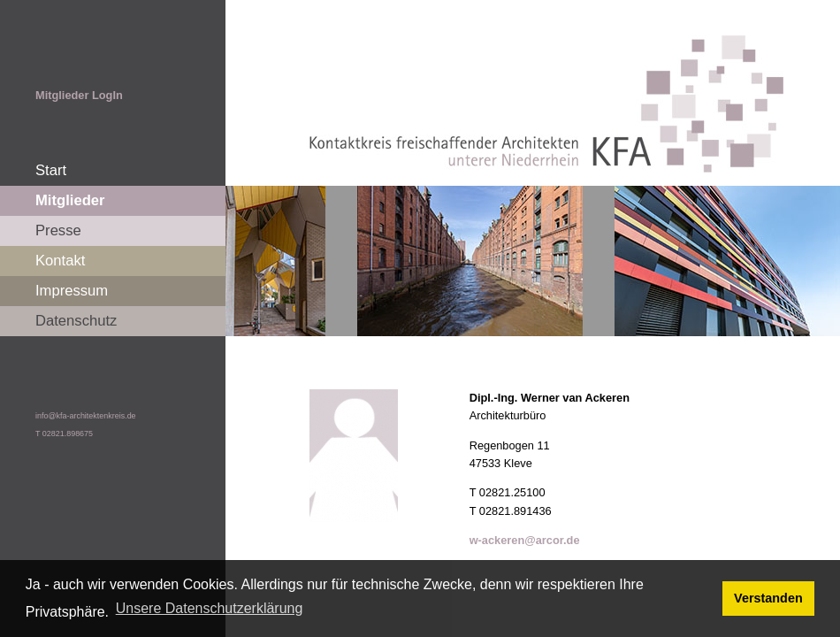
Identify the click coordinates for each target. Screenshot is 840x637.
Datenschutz (76, 321)
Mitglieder (70, 200)
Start (51, 170)
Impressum (72, 291)
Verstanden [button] (768, 598)
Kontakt (60, 261)
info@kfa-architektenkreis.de (86, 416)
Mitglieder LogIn (79, 95)
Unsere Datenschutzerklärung (210, 608)
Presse (58, 230)
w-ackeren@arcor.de (525, 540)
